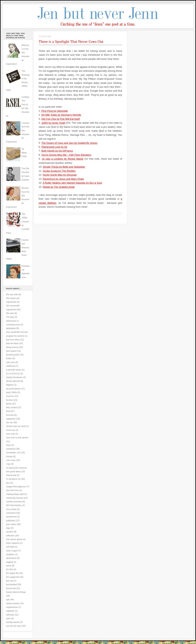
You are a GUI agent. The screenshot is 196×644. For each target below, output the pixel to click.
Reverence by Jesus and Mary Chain (63, 179)
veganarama (12, 607)
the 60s (10, 569)
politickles (11, 521)
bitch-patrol (11, 351)
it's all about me (13, 479)
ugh (8, 599)
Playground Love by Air (54, 147)
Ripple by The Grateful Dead (59, 187)
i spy (8, 464)
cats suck (10, 362)
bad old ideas (12, 343)
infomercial (11, 475)
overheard (11, 513)
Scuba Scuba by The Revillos (59, 171)
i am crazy (11, 460)
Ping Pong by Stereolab (54, 111)
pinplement (11, 517)
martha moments (14, 502)
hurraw (9, 456)
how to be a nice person (17, 437)
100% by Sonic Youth (53, 123)
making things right (15, 494)
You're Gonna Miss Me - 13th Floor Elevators (66, 155)
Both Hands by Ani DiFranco (57, 151)
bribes (9, 358)
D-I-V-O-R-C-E (13, 374)
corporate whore (14, 370)
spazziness (11, 558)
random (10, 532)
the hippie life (12, 573)
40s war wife (12, 294)
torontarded (11, 584)
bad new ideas (13, 340)
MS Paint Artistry (14, 505)
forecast (10, 415)
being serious (12, 347)
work (8, 618)
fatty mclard (11, 407)
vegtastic (10, 611)
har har (9, 422)
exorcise (10, 396)
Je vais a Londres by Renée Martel (63, 159)
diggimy (10, 385)
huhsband (11, 449)
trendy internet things (16, 592)
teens (9, 566)
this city (10, 581)
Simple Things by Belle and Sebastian (64, 167)
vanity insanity (13, 603)
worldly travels (13, 622)
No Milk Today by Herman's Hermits (61, 115)
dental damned (13, 381)
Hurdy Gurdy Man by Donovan (60, 175)
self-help (10, 547)
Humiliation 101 (13, 453)
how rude (10, 434)
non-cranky (11, 509)
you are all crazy (14, 626)
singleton (10, 554)
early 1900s (11, 392)
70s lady (10, 317)
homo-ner (11, 430)
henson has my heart (16, 426)
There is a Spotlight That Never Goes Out (71, 41)
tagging (10, 562)
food (8, 411)
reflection (10, 536)
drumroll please (13, 389)
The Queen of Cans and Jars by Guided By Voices (69, 143)
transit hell (11, 588)
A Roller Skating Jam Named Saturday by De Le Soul (72, 183)
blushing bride (13, 355)
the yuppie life (13, 577)
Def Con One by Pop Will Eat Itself (61, 119)
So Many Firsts (24, 153)
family (9, 404)
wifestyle (10, 615)
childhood (11, 366)
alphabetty (11, 328)
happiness (11, 419)
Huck (8, 445)
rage (8, 528)
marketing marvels (15, 498)
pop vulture (11, 524)
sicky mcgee (12, 551)
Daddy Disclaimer (14, 377)
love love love (12, 490)
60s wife (10, 313)
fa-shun (10, 400)
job (7, 483)
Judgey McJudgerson (16, 487)
